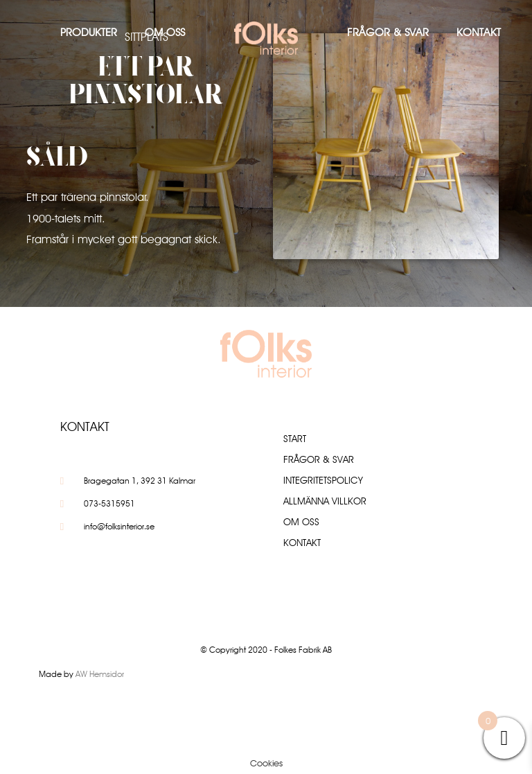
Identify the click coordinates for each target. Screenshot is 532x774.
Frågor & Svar (388, 32)
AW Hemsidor (100, 674)
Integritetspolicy (323, 480)
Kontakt (479, 32)
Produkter (89, 32)
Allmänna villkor (325, 501)
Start (295, 439)
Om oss (165, 32)
